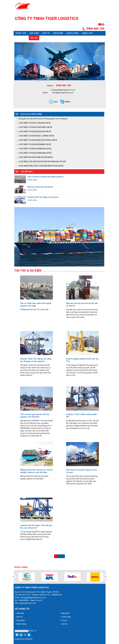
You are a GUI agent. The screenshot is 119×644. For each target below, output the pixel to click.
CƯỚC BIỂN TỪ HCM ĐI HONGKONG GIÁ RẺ (35, 153)
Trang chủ (21, 33)
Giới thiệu (34, 33)
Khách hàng (73, 33)
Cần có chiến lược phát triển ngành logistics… (46, 177)
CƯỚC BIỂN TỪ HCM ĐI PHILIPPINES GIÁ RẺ (35, 127)
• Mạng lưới (64, 613)
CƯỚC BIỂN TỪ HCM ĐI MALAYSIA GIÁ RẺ (35, 132)
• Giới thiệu (20, 613)
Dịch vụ (46, 33)
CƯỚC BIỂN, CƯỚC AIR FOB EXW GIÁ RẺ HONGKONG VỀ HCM (42, 162)
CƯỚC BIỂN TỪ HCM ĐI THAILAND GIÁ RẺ (35, 123)
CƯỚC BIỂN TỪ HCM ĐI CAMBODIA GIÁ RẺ (35, 149)
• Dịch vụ (19, 617)
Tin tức (34, 38)
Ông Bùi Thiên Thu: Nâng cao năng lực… (44, 197)
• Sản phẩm (20, 620)
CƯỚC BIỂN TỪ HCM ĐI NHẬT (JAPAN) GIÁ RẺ (36, 136)
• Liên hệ (63, 624)
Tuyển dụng (21, 38)
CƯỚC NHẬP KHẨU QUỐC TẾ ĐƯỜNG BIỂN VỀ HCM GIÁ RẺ (41, 166)
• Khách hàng (21, 624)
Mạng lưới (87, 33)
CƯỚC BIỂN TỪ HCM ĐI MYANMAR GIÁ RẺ (35, 144)
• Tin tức (63, 620)
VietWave (29, 639)
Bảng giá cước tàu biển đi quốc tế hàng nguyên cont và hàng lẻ (43, 119)
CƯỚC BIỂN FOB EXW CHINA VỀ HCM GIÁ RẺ (36, 157)
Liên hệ (44, 38)
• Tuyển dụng (65, 617)
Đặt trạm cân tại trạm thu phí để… (41, 187)
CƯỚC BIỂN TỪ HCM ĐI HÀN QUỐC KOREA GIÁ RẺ (38, 140)
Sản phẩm (58, 33)
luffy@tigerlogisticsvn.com (63, 93)
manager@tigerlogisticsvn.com (63, 90)
